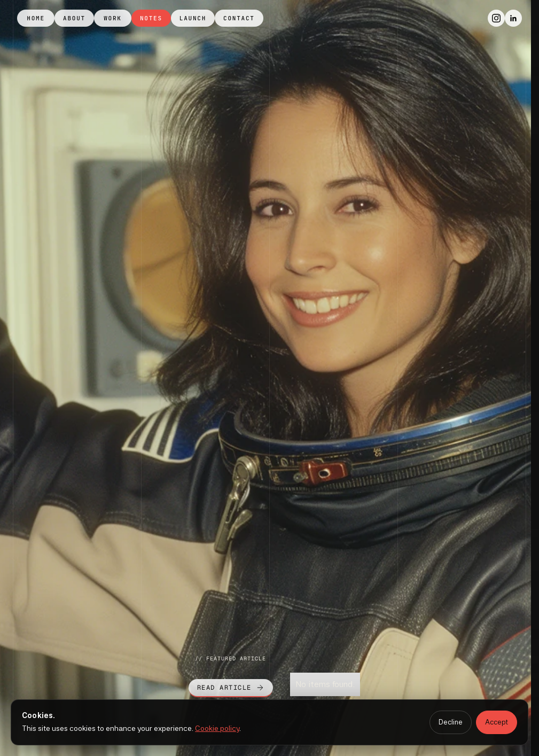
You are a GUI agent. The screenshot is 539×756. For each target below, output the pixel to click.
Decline (451, 722)
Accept (497, 722)
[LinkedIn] (513, 18)
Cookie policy (217, 728)
